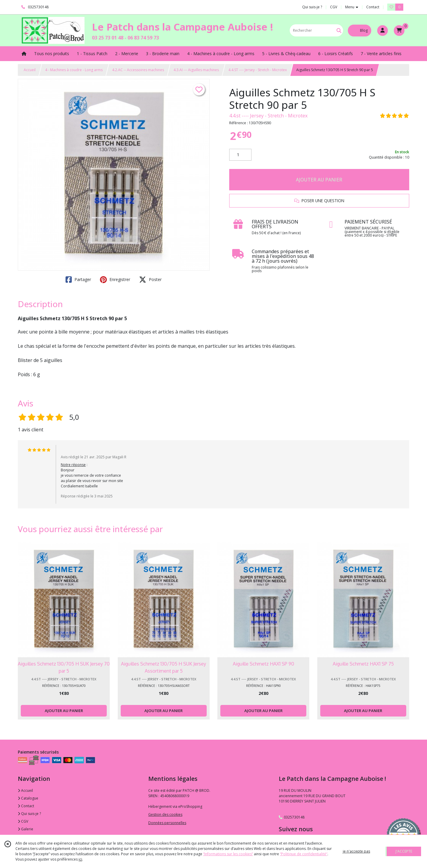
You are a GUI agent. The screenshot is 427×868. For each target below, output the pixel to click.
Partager (78, 280)
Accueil (30, 70)
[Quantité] (240, 155)
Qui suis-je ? (29, 814)
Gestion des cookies (165, 814)
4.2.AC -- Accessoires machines (138, 70)
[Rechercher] (339, 30)
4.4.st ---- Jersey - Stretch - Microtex (268, 116)
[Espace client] (383, 31)
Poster (150, 280)
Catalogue (28, 798)
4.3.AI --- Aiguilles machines (196, 70)
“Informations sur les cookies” (228, 854)
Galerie (26, 829)
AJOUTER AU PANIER (319, 180)
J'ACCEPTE (404, 851)
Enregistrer (115, 280)
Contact (373, 7)
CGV (23, 821)
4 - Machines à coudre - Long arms (74, 70)
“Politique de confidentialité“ (304, 854)
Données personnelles (167, 823)
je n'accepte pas (356, 851)
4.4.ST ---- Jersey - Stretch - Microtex (258, 70)
